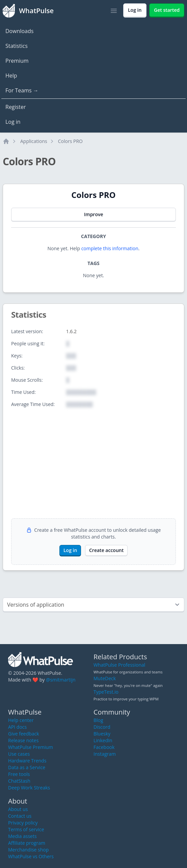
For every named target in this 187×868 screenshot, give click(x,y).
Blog (98, 720)
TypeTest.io (106, 692)
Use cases (19, 754)
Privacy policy (23, 823)
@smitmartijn (61, 680)
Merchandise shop (28, 850)
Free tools (19, 774)
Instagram (105, 754)
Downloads (19, 31)
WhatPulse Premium (31, 747)
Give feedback (24, 734)
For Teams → (22, 90)
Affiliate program (27, 843)
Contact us (20, 816)
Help (11, 76)
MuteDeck (105, 678)
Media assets (22, 836)
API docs (17, 727)
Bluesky (102, 734)
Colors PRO (70, 141)
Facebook (104, 747)
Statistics (17, 46)
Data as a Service (27, 767)
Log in (13, 122)
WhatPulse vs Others (31, 856)
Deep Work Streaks (29, 788)
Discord (102, 727)
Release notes (23, 740)
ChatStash (19, 781)
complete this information (110, 248)
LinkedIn (103, 740)
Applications (34, 141)
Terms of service (26, 829)
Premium (17, 61)
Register (16, 107)
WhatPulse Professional (119, 665)
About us (18, 809)
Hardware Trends (27, 761)
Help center (21, 720)
